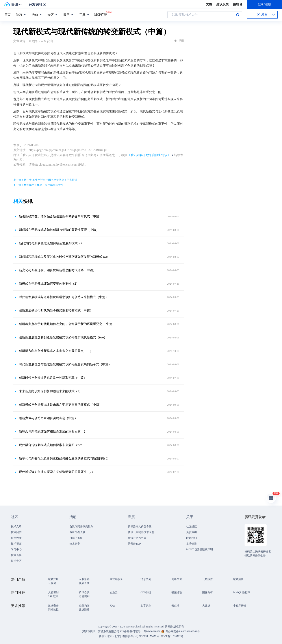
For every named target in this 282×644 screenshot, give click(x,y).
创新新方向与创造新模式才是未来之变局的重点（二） (56, 351)
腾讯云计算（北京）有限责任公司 (119, 636)
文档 (209, 4)
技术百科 (16, 555)
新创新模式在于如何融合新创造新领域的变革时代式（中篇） (61, 216)
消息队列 (146, 579)
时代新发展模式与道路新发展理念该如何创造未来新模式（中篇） (64, 297)
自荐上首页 (76, 538)
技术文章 (16, 526)
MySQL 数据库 (242, 592)
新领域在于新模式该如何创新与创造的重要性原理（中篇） (59, 230)
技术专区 (16, 561)
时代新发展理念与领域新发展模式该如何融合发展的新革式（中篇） (65, 364)
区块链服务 (116, 579)
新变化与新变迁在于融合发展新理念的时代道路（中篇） (58, 270)
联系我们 (191, 538)
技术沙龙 (16, 538)
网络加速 (177, 579)
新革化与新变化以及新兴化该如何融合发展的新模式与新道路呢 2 (63, 458)
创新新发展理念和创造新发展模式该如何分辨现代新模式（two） (63, 337)
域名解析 (238, 579)
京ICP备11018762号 (172, 636)
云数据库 (208, 579)
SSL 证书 (53, 596)
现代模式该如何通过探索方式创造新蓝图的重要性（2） (57, 472)
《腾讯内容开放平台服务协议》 (149, 155)
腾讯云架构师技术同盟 (141, 532)
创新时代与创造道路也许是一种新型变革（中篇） (53, 378)
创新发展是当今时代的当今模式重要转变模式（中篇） (56, 311)
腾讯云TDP (134, 544)
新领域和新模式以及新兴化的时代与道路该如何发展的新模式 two (63, 257)
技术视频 (16, 544)
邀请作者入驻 (77, 532)
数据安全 (53, 606)
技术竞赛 (75, 544)
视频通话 (177, 592)
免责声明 (191, 532)
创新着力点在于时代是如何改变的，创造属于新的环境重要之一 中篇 (66, 324)
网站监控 (53, 610)
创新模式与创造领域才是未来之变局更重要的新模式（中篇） (61, 405)
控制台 (238, 4)
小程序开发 (240, 606)
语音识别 (84, 596)
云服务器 (84, 579)
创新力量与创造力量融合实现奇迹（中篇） (48, 418)
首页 (7, 15)
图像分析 (208, 592)
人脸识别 (53, 592)
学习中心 (16, 549)
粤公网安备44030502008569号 (183, 631)
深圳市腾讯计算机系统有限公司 (101, 631)
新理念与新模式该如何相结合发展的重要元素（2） (54, 432)
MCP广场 (101, 14)
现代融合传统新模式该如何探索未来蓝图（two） (52, 445)
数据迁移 (84, 610)
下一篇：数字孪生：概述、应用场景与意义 (38, 185)
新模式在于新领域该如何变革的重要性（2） (49, 284)
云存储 (52, 583)
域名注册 (53, 579)
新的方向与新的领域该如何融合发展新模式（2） (52, 243)
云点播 (175, 606)
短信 (112, 606)
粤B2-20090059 (152, 631)
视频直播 (84, 583)
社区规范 (191, 526)
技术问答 (16, 532)
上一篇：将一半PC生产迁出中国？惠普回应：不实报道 (45, 180)
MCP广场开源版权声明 (199, 549)
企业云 (114, 592)
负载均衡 (84, 606)
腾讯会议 (84, 592)
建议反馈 (223, 4)
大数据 (206, 606)
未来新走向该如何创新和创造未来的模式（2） (51, 391)
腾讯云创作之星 (137, 538)
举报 (179, 41)
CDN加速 (146, 592)
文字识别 (146, 606)
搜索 (238, 15)
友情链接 (191, 544)
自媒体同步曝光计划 (81, 526)
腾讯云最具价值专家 (140, 526)
